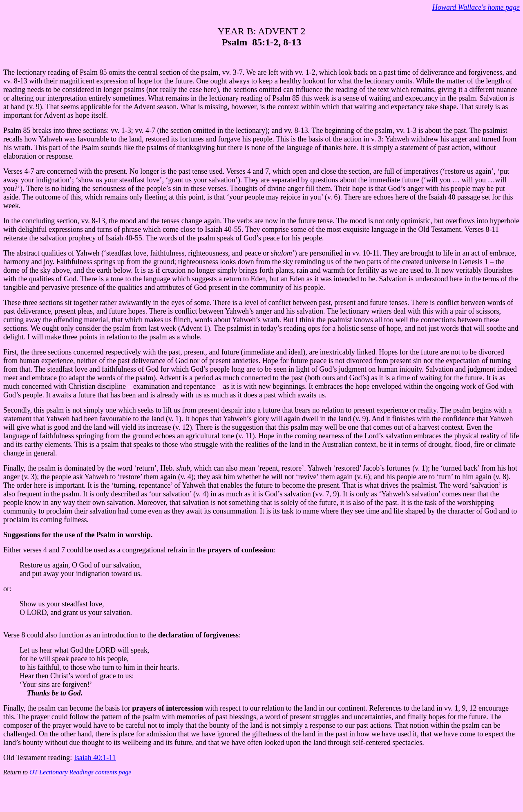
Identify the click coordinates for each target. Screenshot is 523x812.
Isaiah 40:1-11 (95, 758)
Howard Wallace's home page (476, 7)
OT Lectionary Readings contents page (80, 772)
